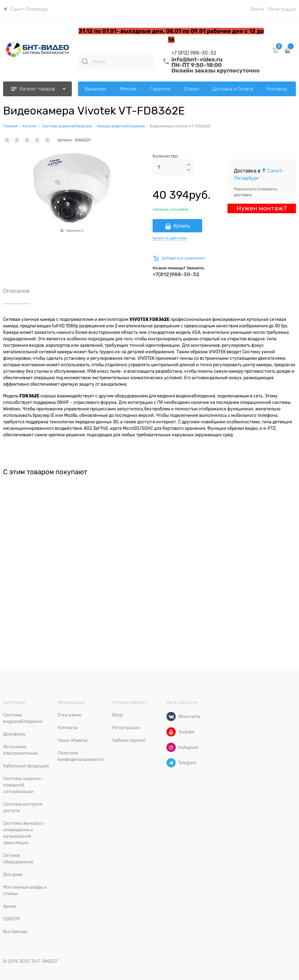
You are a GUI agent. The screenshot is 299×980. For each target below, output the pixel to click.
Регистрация (282, 9)
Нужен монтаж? (262, 208)
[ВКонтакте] (171, 716)
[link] (26, 9)
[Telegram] (171, 763)
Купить (182, 226)
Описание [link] (16, 291)
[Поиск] (85, 61)
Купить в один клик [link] (170, 238)
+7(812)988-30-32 (176, 274)
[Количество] (173, 167)
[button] (189, 165)
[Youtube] (171, 732)
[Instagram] (171, 747)
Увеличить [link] (75, 230)
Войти (257, 9)
